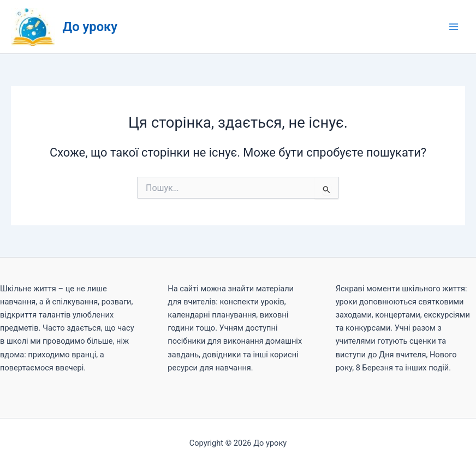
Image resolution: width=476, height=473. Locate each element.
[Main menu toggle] (454, 27)
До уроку (90, 27)
